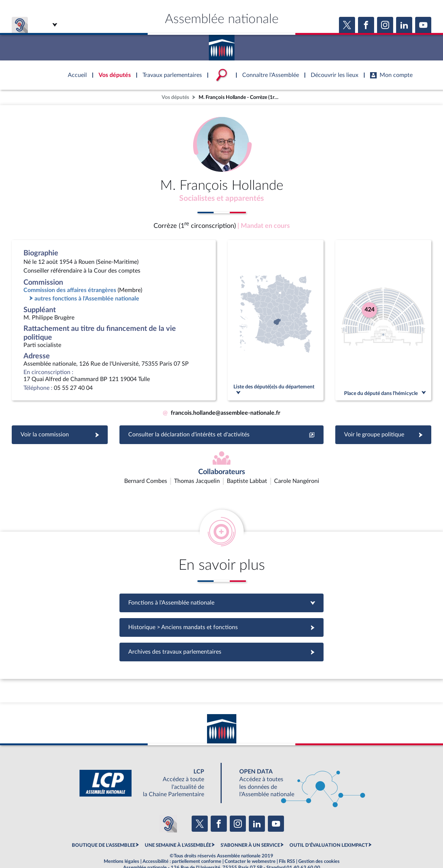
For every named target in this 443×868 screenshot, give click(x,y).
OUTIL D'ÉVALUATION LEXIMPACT (329, 828)
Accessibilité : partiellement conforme (182, 844)
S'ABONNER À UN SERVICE (250, 828)
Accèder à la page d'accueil (222, 45)
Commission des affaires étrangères (70, 292)
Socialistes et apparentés (222, 199)
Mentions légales (121, 844)
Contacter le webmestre (250, 844)
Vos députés (175, 97)
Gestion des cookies (319, 844)
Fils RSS (287, 844)
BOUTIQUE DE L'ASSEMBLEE (104, 828)
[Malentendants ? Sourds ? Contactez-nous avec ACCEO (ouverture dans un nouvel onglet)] (168, 806)
